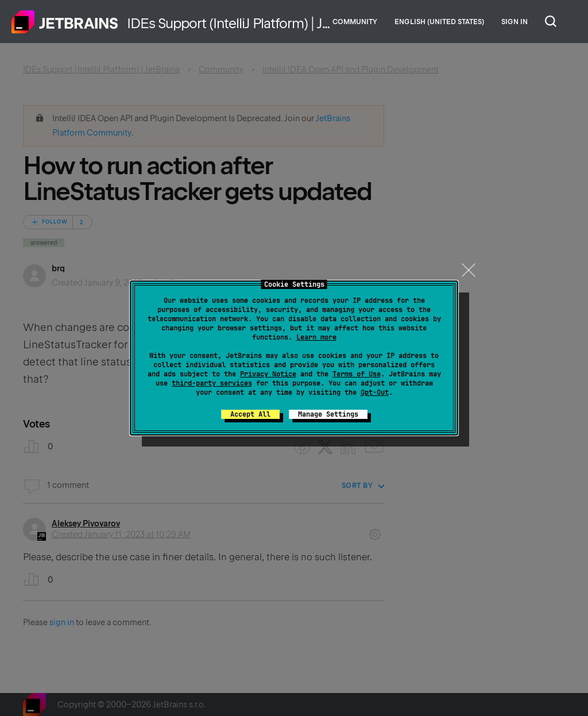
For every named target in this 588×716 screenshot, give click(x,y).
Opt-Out (375, 392)
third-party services (212, 383)
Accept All (250, 414)
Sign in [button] (514, 22)
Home (65, 22)
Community (355, 22)
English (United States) (439, 22)
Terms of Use (357, 374)
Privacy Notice (268, 374)
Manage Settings (328, 414)
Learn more (316, 337)
